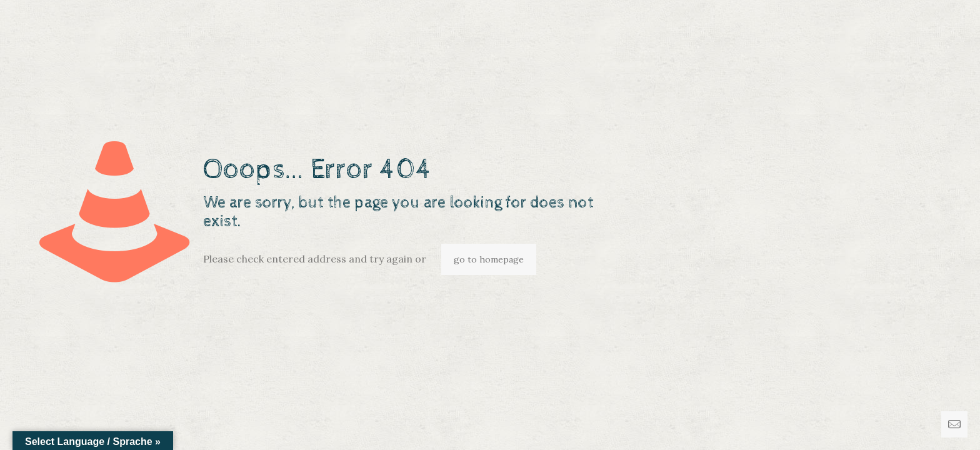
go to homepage (489, 259)
